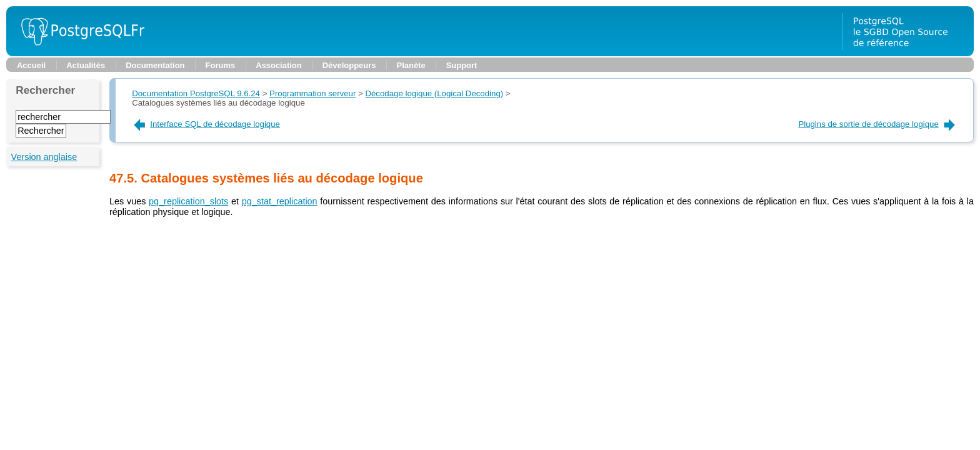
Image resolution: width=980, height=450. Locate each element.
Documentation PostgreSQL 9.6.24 (196, 93)
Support (462, 65)
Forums (221, 65)
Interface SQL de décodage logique (206, 124)
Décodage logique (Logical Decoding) (434, 93)
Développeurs (349, 65)
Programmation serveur (312, 93)
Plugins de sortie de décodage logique (877, 124)
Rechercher (45, 90)
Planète (411, 65)
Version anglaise (44, 157)
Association (278, 65)
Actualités (86, 65)
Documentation (155, 65)
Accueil (31, 65)
